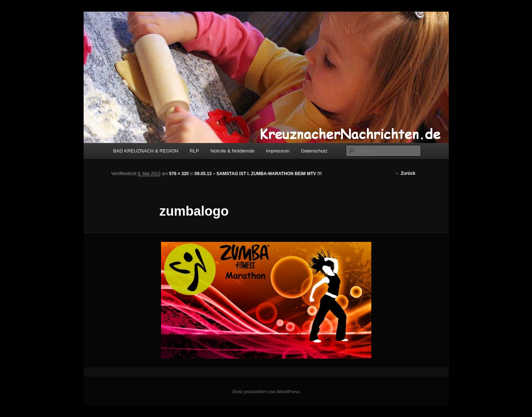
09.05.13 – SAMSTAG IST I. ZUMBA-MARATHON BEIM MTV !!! (258, 174)
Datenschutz (314, 151)
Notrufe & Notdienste (232, 151)
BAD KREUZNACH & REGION (146, 151)
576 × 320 (179, 174)
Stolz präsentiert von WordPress (266, 392)
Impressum (278, 151)
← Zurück (405, 173)
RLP (194, 151)
